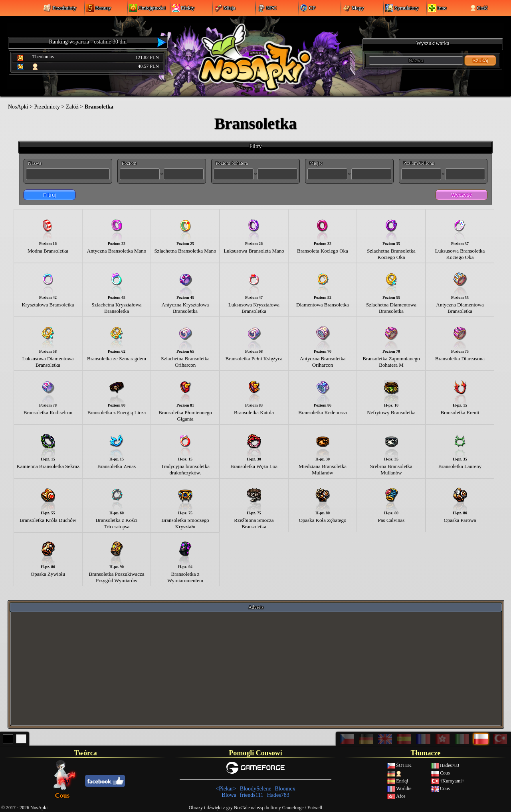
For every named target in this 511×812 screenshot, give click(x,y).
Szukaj (480, 60)
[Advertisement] (256, 668)
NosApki (18, 107)
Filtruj (50, 195)
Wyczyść (461, 195)
